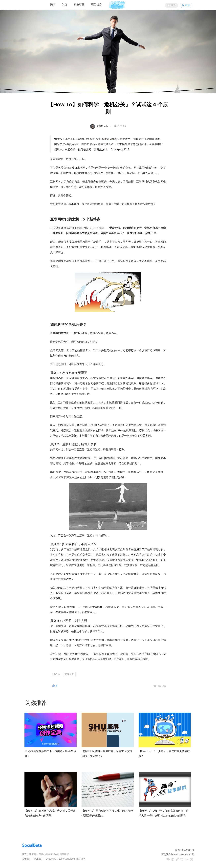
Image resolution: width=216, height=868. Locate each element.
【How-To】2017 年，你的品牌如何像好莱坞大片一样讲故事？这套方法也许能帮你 (164, 813)
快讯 (53, 4)
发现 (65, 4)
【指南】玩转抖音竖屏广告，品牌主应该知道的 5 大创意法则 (107, 754)
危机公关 (69, 674)
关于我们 (27, 859)
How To (56, 674)
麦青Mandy (102, 126)
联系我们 (39, 859)
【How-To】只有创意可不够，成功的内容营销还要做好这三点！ (107, 813)
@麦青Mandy (109, 139)
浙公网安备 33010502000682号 (178, 854)
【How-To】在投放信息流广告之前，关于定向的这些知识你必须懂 (50, 813)
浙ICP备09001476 (185, 850)
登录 (188, 5)
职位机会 (96, 4)
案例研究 (79, 4)
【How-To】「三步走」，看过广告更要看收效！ (164, 754)
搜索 (173, 5)
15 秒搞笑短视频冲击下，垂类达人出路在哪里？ (50, 754)
